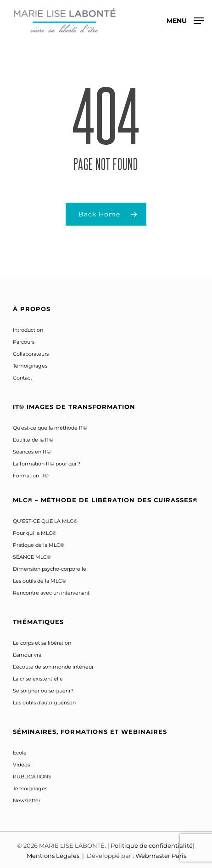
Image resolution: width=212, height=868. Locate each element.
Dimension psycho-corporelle (50, 569)
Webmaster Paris (161, 856)
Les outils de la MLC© (39, 581)
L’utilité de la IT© (33, 440)
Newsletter (27, 800)
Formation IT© (31, 476)
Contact (22, 378)
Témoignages (30, 366)
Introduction (28, 330)
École (20, 753)
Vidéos (21, 765)
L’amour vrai (28, 655)
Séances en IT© (32, 452)
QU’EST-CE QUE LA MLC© (45, 521)
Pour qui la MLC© (35, 533)
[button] (185, 20)
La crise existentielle (38, 679)
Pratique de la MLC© (39, 545)
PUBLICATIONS (32, 777)
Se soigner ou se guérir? (43, 691)
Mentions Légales (54, 856)
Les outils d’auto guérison (44, 703)
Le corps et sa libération (42, 643)
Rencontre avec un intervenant (51, 593)
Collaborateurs (31, 354)
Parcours (24, 342)
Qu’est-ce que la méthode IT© (50, 428)
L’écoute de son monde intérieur (53, 667)
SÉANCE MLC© (32, 557)
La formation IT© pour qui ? (47, 464)
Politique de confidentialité (152, 845)
